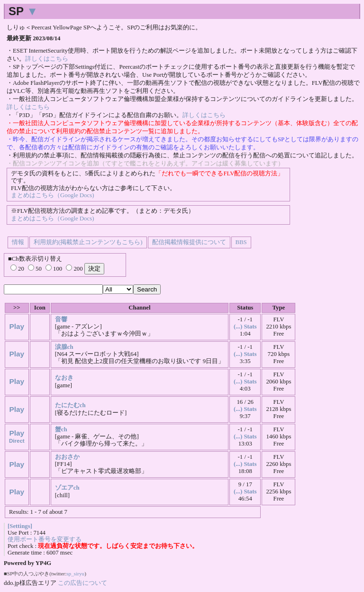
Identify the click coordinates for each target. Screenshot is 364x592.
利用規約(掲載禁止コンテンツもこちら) (88, 242)
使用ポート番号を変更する (45, 539)
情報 (18, 242)
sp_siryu (75, 574)
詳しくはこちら (47, 59)
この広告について (82, 583)
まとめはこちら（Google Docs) (52, 195)
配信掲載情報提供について (189, 242)
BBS (241, 242)
